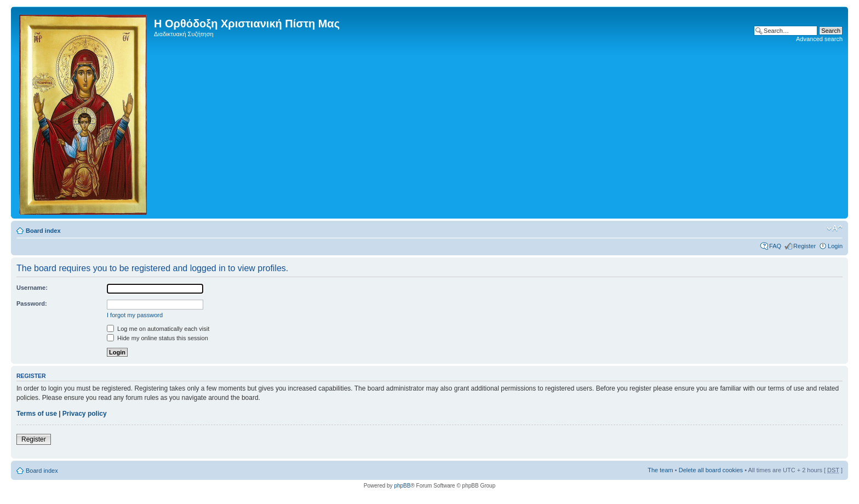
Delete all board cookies (711, 470)
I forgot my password (135, 315)
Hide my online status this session (158, 338)
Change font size (835, 228)
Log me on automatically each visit (158, 329)
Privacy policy (85, 414)
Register (804, 246)
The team (660, 470)
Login (835, 246)
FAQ (775, 246)
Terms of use (37, 414)
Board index (43, 231)
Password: (32, 303)
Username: (32, 288)
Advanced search (819, 39)
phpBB (402, 486)
